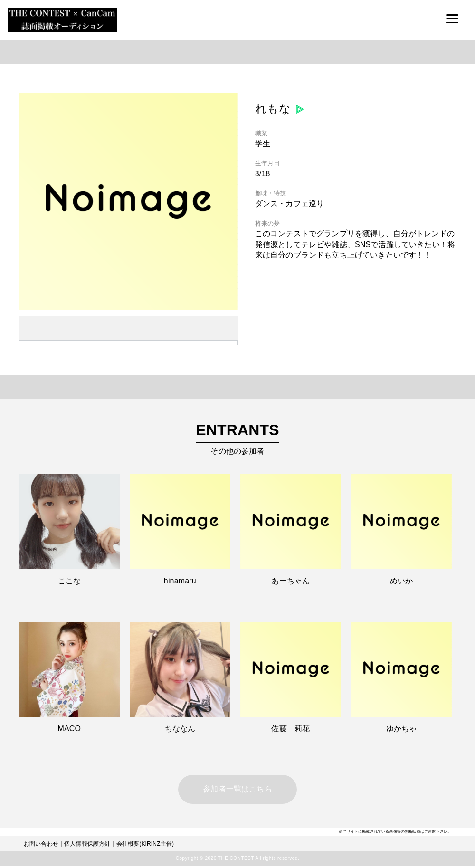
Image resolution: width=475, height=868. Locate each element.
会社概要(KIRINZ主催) (145, 846)
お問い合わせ (41, 846)
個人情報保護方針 (87, 846)
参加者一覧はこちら (237, 790)
